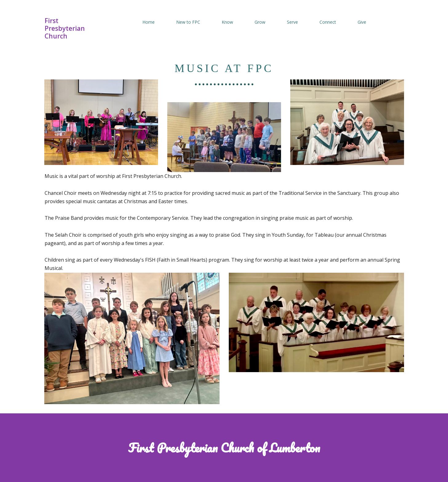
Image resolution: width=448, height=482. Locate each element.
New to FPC (188, 22)
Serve (292, 22)
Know (227, 22)
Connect (328, 22)
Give (362, 22)
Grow (260, 22)
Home (149, 22)
